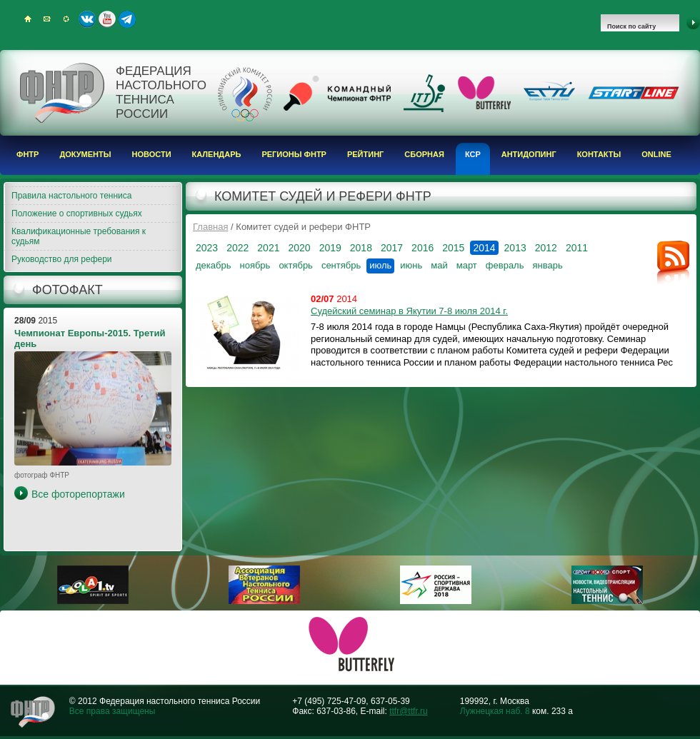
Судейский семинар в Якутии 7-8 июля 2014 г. (409, 311)
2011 (577, 248)
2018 (361, 248)
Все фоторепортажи (78, 494)
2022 (237, 248)
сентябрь (341, 265)
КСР (473, 154)
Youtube (107, 19)
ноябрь (255, 265)
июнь (411, 265)
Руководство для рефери (62, 259)
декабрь (213, 265)
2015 (453, 248)
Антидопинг (529, 154)
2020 (299, 248)
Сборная (424, 154)
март (467, 265)
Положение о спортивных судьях (77, 213)
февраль (505, 265)
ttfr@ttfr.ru (409, 711)
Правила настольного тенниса (71, 196)
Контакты (599, 154)
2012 (546, 248)
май (439, 265)
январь (547, 265)
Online (656, 154)
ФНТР (27, 154)
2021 (268, 248)
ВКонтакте (87, 19)
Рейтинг (365, 154)
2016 (422, 248)
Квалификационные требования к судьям (79, 236)
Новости (152, 154)
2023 (207, 248)
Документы (85, 154)
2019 (330, 248)
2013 (515, 248)
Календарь (217, 154)
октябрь (296, 265)
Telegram (127, 19)
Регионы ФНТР (294, 154)
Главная (210, 227)
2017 (392, 248)
